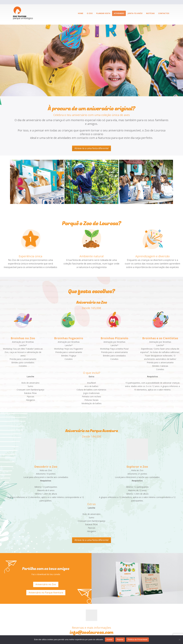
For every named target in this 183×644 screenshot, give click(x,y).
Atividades (119, 13)
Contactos (164, 13)
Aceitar (109, 639)
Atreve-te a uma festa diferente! (91, 148)
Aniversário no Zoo (46, 584)
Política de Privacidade (138, 639)
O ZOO (90, 13)
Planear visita (103, 13)
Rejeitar (120, 639)
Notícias (150, 13)
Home (81, 13)
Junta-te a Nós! (135, 13)
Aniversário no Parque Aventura (46, 593)
